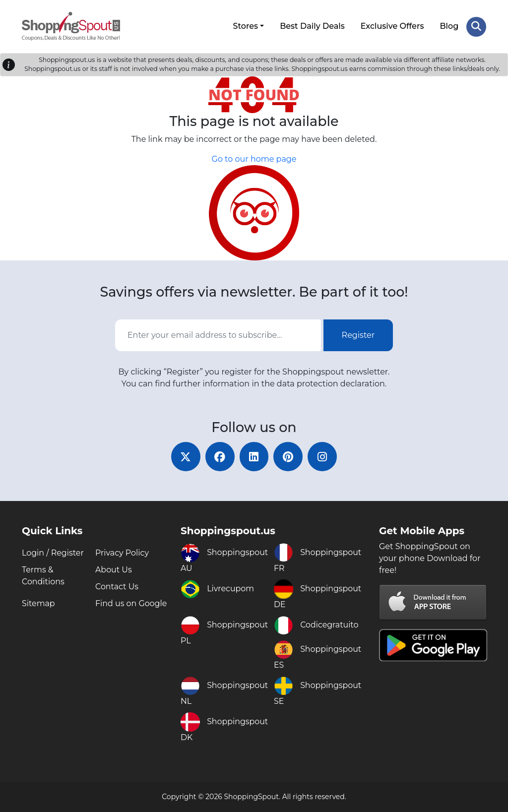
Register (358, 335)
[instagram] (323, 456)
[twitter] (185, 456)
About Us (114, 570)
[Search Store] (476, 26)
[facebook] (219, 456)
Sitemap (38, 603)
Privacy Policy (122, 553)
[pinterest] (289, 456)
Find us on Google (131, 603)
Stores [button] (245, 26)
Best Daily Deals (312, 26)
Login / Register (53, 553)
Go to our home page (254, 159)
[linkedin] (254, 456)
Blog (449, 26)
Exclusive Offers (392, 26)
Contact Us (117, 587)
